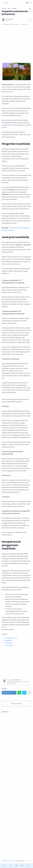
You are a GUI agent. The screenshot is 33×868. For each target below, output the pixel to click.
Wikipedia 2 (9, 643)
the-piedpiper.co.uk (11, 638)
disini (12, 125)
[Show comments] (28, 866)
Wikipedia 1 (9, 640)
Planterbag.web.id (11, 861)
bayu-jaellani (9, 645)
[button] (5, 3)
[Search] (30, 3)
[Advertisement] (16, 44)
